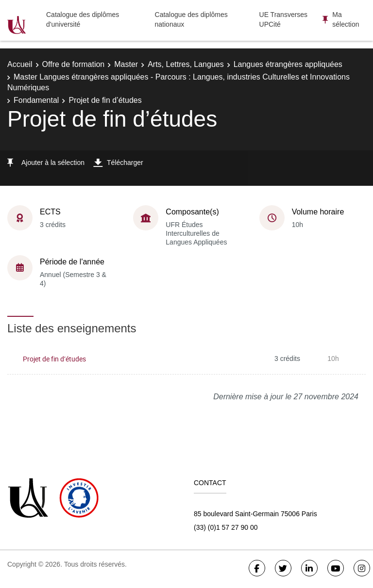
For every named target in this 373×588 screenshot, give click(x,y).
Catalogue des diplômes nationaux (191, 19)
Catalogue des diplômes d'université (83, 19)
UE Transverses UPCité (284, 19)
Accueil (20, 64)
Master (126, 64)
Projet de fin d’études (54, 359)
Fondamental (36, 100)
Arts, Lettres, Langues (186, 64)
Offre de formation (74, 64)
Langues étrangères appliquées (288, 64)
